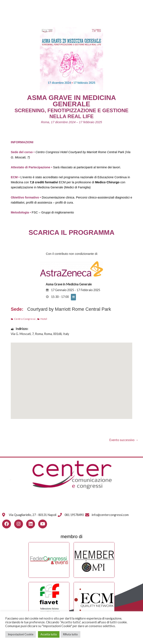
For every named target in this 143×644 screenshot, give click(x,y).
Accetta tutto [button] (49, 634)
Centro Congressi (25, 319)
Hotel (44, 319)
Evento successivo (124, 440)
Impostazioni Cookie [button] (21, 634)
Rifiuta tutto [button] (70, 634)
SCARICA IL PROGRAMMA (71, 232)
